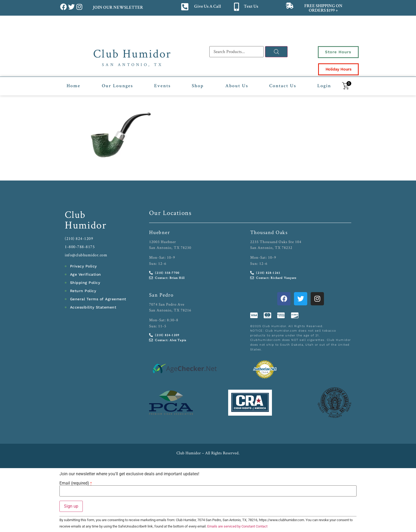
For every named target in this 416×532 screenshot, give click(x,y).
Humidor (86, 225)
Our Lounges (117, 86)
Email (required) (76, 483)
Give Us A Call (208, 7)
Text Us (251, 7)
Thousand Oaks (269, 232)
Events (162, 86)
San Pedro (161, 294)
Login (324, 86)
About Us (237, 86)
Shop (198, 86)
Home (73, 86)
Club (75, 214)
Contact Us (283, 86)
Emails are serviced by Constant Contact (237, 526)
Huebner (160, 232)
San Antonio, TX (133, 65)
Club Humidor (132, 53)
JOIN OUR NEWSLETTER (118, 8)
